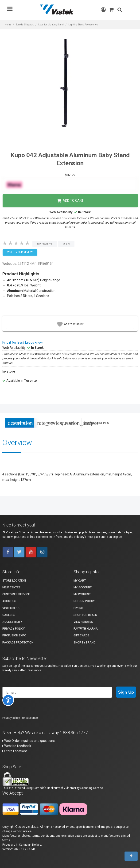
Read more (34, 670)
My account (83, 587)
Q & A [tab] (71, 423)
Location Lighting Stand (51, 25)
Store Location (14, 581)
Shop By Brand (84, 643)
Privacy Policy (14, 629)
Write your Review (20, 252)
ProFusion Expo (14, 635)
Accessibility (12, 622)
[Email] (57, 692)
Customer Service (16, 594)
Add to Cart (70, 201)
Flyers (78, 608)
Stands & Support (25, 25)
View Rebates (83, 622)
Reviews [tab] (47, 423)
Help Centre (11, 587)
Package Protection (18, 643)
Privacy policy (11, 718)
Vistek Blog (11, 608)
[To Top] (131, 856)
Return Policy (84, 601)
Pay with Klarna (86, 629)
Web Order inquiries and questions (29, 741)
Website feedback (17, 746)
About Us (9, 601)
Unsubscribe (30, 718)
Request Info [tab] (97, 423)
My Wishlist (82, 594)
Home (8, 25)
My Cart (80, 581)
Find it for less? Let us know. (23, 342)
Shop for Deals (85, 615)
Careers (9, 615)
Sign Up (126, 692)
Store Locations (15, 751)
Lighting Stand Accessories (83, 25)
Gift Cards (82, 635)
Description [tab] (20, 423)
